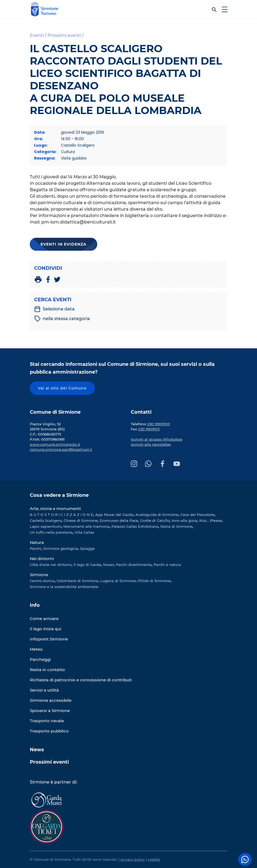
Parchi (35, 548)
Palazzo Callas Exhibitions (135, 526)
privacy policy (133, 859)
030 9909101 (149, 429)
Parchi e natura (167, 565)
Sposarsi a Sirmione (50, 711)
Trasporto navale (47, 721)
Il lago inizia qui (46, 629)
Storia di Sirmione (176, 526)
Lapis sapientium (46, 526)
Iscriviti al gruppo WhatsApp (157, 439)
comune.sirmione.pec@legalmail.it (61, 449)
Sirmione (39, 575)
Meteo (36, 649)
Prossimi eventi (49, 762)
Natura (37, 542)
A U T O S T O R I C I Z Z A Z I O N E (61, 515)
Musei (108, 565)
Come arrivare (44, 619)
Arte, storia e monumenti (55, 509)
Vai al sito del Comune (62, 388)
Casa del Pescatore (197, 515)
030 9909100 (159, 424)
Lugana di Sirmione (118, 581)
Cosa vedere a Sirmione (59, 495)
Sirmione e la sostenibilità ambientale (64, 587)
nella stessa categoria (62, 319)
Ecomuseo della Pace (119, 520)
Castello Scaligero (46, 520)
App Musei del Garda (114, 515)
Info (35, 605)
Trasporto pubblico (49, 731)
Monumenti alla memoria (86, 526)
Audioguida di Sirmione (157, 515)
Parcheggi (40, 659)
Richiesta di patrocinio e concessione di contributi (81, 680)
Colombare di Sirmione (77, 581)
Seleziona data (54, 309)
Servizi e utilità (44, 690)
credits (154, 859)
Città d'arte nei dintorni (51, 565)
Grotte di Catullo (155, 520)
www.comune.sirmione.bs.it (55, 444)
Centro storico (42, 581)
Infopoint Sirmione (49, 639)
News (37, 750)
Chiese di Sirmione (81, 520)
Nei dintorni (42, 559)
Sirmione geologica (61, 548)
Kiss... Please (211, 520)
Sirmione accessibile (51, 700)
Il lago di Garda (87, 565)
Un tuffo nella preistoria (51, 532)
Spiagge (87, 548)
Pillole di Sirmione (154, 581)
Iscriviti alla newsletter (151, 444)
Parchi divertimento (134, 565)
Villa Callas (84, 532)
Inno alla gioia (184, 520)
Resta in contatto (47, 670)
